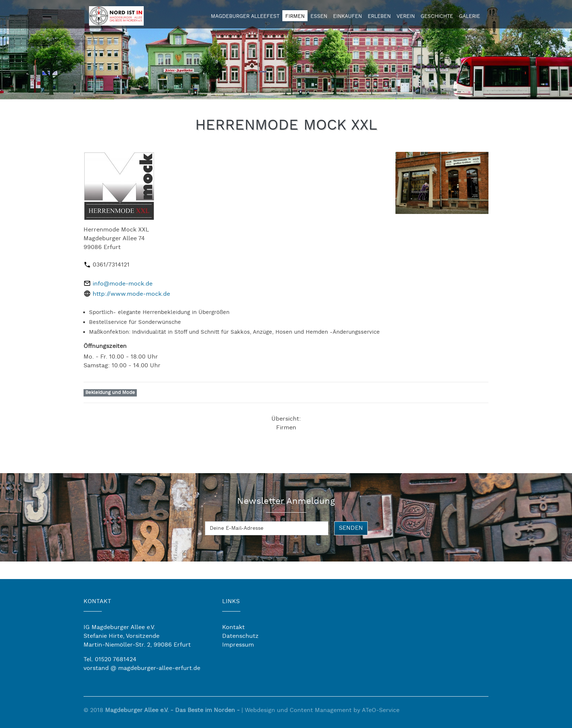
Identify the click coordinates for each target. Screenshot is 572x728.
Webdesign (260, 714)
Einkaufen (347, 16)
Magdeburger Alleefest (245, 16)
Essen (319, 16)
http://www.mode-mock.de (131, 294)
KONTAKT (97, 601)
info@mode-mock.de (123, 284)
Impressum (238, 645)
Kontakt (233, 627)
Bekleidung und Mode (110, 393)
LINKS (231, 601)
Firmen (295, 16)
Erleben (379, 16)
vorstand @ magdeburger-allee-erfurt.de (142, 668)
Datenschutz (240, 636)
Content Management (321, 714)
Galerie (469, 16)
